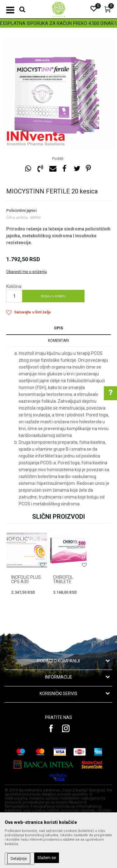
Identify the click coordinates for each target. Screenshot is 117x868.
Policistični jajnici (21, 211)
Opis (58, 328)
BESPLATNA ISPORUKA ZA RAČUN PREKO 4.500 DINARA (58, 23)
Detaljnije (19, 859)
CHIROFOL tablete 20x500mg (64, 582)
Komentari (58, 341)
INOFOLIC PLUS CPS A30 (26, 579)
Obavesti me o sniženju (27, 272)
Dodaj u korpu (53, 296)
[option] (58, 23)
